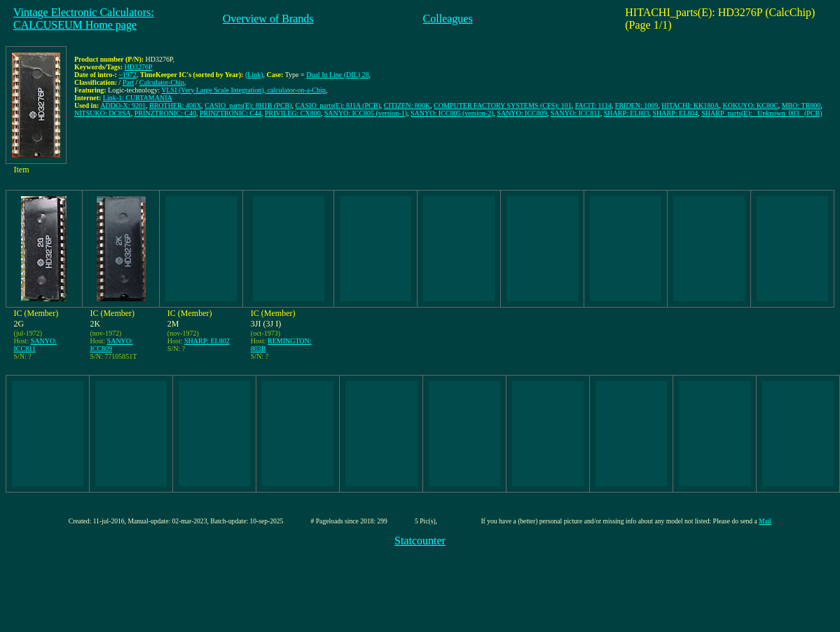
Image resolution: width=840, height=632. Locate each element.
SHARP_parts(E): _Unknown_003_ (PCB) (762, 113)
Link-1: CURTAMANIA (138, 98)
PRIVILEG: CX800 (293, 113)
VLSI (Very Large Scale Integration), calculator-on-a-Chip (243, 90)
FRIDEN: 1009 (636, 105)
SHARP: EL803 (627, 113)
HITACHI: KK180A (690, 105)
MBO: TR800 (801, 105)
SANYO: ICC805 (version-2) (452, 113)
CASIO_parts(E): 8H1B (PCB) (248, 105)
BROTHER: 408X (175, 105)
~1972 (127, 75)
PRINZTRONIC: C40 (165, 113)
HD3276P (139, 67)
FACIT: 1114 (593, 105)
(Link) (254, 75)
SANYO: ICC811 (576, 113)
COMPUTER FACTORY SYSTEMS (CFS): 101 (503, 105)
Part (128, 82)
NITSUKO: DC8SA (103, 113)
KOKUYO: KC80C (750, 105)
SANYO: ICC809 (522, 113)
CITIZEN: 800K (407, 105)
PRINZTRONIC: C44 (230, 113)
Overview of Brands (268, 19)
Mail (765, 521)
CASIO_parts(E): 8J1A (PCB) (338, 105)
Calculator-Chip (162, 82)
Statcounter (420, 541)
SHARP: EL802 (207, 341)
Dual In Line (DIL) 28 (337, 75)
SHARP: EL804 (676, 113)
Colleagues (448, 19)
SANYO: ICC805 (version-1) (366, 113)
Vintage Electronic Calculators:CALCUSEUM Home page (84, 19)
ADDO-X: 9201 (123, 105)
